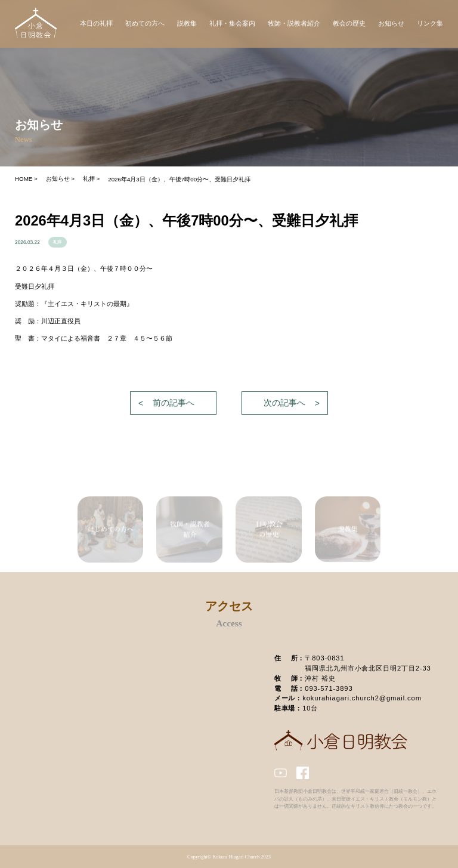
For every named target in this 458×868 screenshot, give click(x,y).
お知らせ (391, 23)
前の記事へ (174, 403)
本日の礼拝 (96, 23)
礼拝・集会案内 (232, 23)
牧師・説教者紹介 (294, 23)
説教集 (187, 23)
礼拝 (57, 242)
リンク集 (430, 23)
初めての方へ (145, 23)
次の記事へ (284, 403)
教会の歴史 (349, 23)
